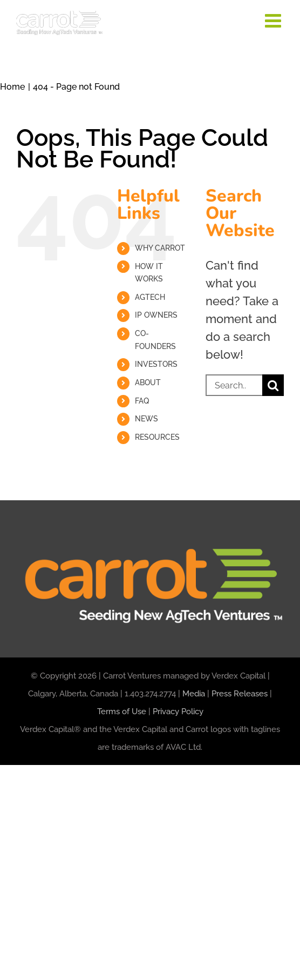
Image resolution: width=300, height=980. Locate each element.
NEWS (146, 419)
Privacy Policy (178, 711)
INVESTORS (156, 364)
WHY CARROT (160, 248)
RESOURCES (157, 437)
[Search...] (234, 385)
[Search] (273, 385)
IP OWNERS (156, 315)
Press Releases (240, 694)
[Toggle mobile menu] (274, 20)
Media (194, 694)
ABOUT (148, 382)
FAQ (142, 401)
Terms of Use (122, 711)
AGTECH (150, 297)
